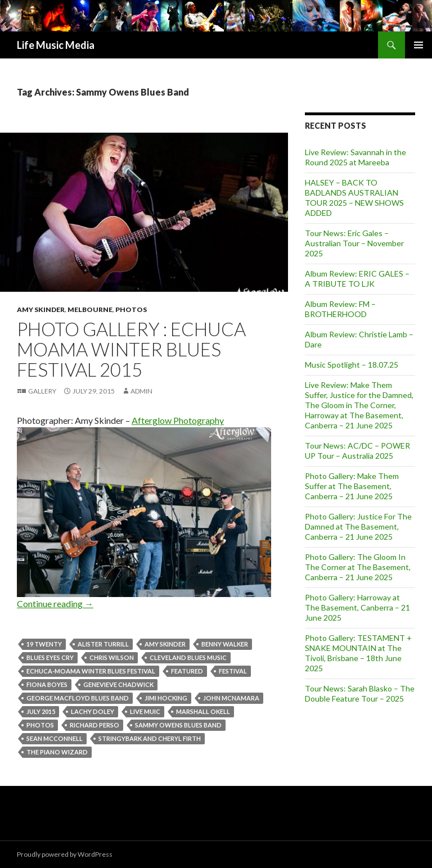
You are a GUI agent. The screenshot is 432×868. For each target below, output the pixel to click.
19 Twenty (44, 644)
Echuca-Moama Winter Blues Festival (91, 671)
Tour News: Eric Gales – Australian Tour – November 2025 (354, 243)
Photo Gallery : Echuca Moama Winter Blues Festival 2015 (131, 349)
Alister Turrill (103, 644)
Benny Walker (225, 644)
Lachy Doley (93, 711)
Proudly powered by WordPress (65, 854)
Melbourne (90, 309)
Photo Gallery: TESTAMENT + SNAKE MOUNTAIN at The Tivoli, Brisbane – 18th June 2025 (358, 653)
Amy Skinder (41, 309)
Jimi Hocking (166, 698)
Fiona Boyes (47, 684)
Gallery (42, 391)
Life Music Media (56, 45)
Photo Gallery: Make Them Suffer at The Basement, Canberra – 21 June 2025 (352, 486)
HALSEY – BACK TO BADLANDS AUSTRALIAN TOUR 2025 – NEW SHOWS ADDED (354, 198)
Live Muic (145, 711)
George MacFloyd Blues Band (78, 698)
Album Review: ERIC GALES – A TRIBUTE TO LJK (357, 279)
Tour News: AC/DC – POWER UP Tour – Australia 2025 (357, 451)
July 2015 (41, 711)
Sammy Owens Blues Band (178, 725)
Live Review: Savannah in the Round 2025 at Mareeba (355, 157)
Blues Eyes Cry (50, 657)
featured (187, 671)
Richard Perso (94, 725)
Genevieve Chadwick (118, 684)
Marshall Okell (203, 711)
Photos (131, 309)
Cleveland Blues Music (188, 657)
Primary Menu (418, 45)
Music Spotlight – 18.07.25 (352, 365)
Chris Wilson (112, 657)
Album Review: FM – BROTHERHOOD (340, 309)
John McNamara (231, 698)
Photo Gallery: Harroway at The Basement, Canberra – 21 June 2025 (357, 607)
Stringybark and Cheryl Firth (150, 738)
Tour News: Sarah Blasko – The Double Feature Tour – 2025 (360, 693)
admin (141, 391)
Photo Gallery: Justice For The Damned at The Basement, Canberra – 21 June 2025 (358, 526)
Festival (233, 671)
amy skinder (165, 644)
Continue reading (55, 603)
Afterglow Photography (178, 420)
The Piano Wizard (57, 752)
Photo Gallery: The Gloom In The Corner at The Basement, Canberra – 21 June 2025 (358, 567)
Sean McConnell (55, 738)
